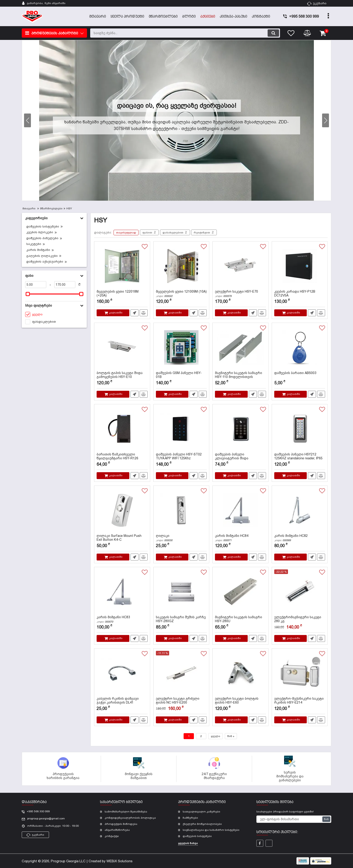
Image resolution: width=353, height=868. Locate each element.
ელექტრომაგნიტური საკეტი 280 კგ (300, 621)
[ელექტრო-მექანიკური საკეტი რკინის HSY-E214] (300, 674)
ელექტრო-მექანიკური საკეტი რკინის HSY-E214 (300, 703)
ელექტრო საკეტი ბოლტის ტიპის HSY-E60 (240, 703)
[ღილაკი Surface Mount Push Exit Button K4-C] (122, 511)
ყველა (216, 736)
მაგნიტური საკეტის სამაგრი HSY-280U (240, 621)
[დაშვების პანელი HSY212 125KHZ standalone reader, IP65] (300, 430)
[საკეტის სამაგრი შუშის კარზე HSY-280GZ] (181, 592)
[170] (65, 285)
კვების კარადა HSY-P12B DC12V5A (300, 296)
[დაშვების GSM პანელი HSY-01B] (181, 348)
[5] (36, 285)
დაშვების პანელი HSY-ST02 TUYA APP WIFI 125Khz (181, 458)
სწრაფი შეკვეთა (134, 313)
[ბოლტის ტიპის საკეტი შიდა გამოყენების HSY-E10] (122, 348)
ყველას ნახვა (188, 843)
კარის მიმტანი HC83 (122, 619)
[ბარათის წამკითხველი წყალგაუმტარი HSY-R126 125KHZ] (122, 430)
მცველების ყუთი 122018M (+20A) (122, 296)
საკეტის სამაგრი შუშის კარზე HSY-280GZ (181, 621)
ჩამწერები (190, 818)
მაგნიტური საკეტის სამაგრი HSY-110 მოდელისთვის (240, 377)
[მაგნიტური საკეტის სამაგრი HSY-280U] (240, 592)
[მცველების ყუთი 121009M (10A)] (181, 267)
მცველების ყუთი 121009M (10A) (181, 294)
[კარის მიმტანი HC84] (240, 511)
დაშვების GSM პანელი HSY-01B (181, 377)
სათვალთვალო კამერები (201, 812)
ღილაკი (181, 538)
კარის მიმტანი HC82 (300, 538)
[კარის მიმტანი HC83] (122, 592)
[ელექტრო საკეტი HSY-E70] (240, 267)
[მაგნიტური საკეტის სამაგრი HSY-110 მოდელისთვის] (240, 348)
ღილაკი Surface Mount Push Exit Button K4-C (122, 540)
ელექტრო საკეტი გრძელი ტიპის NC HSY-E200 (181, 703)
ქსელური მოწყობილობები (202, 824)
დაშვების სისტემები (197, 836)
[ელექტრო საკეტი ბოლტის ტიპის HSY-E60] (240, 674)
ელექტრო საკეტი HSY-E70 (240, 294)
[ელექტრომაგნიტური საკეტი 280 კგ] (300, 592)
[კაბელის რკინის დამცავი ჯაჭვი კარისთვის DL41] (122, 674)
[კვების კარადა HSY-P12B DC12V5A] (300, 267)
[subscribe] (294, 819)
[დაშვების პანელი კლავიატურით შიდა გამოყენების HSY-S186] (240, 430)
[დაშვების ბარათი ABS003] (300, 348)
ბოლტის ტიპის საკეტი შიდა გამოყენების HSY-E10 (122, 377)
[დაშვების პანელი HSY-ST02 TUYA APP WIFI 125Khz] (181, 430)
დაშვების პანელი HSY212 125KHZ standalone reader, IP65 (300, 458)
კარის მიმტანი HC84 (240, 538)
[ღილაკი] (181, 511)
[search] (185, 33)
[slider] (28, 294)
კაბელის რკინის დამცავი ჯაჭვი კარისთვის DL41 (122, 703)
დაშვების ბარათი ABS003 (295, 373)
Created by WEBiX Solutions (111, 861)
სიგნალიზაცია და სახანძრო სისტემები (211, 830)
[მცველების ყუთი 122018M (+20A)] (122, 267)
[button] (326, 120)
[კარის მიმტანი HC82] (300, 511)
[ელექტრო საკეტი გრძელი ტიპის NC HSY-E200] (181, 674)
